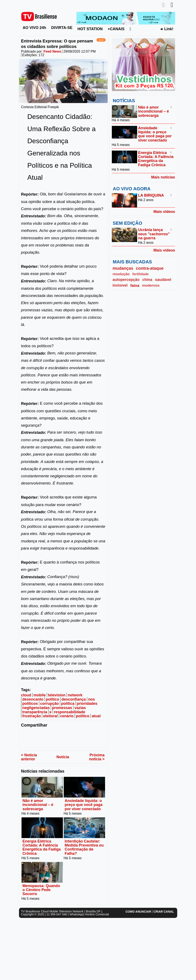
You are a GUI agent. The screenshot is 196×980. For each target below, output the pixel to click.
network (75, 695)
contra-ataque (150, 268)
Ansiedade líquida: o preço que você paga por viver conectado (84, 805)
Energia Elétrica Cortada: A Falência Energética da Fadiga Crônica (42, 847)
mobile (40, 695)
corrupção (50, 704)
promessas (62, 708)
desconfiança (74, 699)
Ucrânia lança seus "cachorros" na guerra (154, 234)
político (53, 699)
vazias (80, 708)
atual (96, 716)
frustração (32, 716)
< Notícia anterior (29, 757)
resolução (121, 274)
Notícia (63, 757)
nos (92, 699)
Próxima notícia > (97, 757)
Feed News (52, 51)
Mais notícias (163, 177)
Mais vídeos (164, 212)
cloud (26, 695)
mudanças (123, 268)
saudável (163, 280)
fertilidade (140, 274)
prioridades (87, 704)
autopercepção (126, 280)
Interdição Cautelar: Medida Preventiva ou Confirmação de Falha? (84, 847)
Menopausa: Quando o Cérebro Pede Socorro (41, 890)
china (147, 280)
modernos (151, 285)
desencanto (33, 699)
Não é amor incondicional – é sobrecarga (38, 805)
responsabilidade (70, 712)
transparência (35, 712)
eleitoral (51, 716)
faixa (135, 285)
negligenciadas (36, 708)
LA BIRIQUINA (151, 195)
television (57, 695)
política (68, 704)
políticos (30, 704)
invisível (120, 285)
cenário (67, 716)
